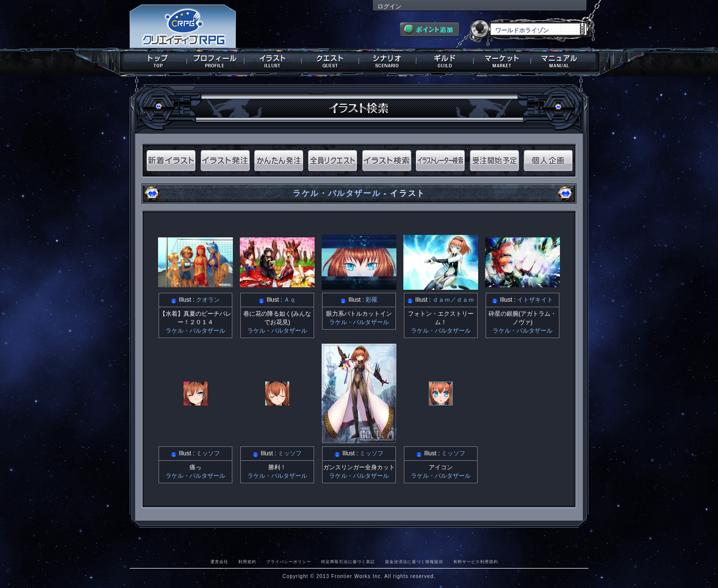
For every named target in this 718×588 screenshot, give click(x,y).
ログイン (389, 6)
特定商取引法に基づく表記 (348, 562)
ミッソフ (208, 453)
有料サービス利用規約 (476, 562)
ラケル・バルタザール (337, 193)
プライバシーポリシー (289, 562)
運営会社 (219, 562)
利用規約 (247, 562)
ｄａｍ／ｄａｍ (453, 300)
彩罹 (371, 300)
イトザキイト (535, 300)
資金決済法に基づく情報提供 (414, 562)
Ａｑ (290, 300)
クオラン (208, 300)
